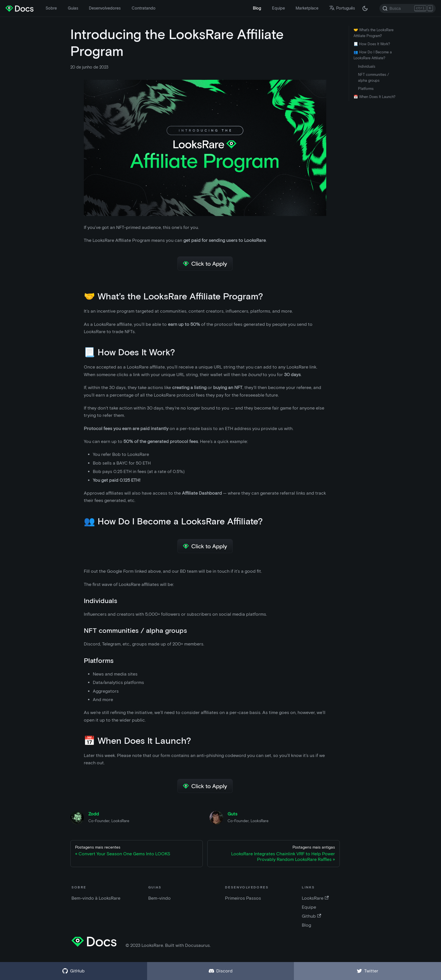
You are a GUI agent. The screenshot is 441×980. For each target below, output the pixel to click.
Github (311, 916)
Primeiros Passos (243, 898)
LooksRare (315, 898)
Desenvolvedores (105, 8)
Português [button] (342, 8)
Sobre (51, 8)
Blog (257, 8)
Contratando (144, 8)
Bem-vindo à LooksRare (96, 898)
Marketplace (307, 8)
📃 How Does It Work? (372, 44)
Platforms (366, 89)
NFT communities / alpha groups (373, 78)
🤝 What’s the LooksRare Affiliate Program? (373, 33)
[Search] (408, 8)
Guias (73, 8)
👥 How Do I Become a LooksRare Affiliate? (373, 55)
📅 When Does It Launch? (374, 97)
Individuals (367, 66)
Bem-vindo (159, 898)
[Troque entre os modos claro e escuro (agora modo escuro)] (365, 8)
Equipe (278, 8)
